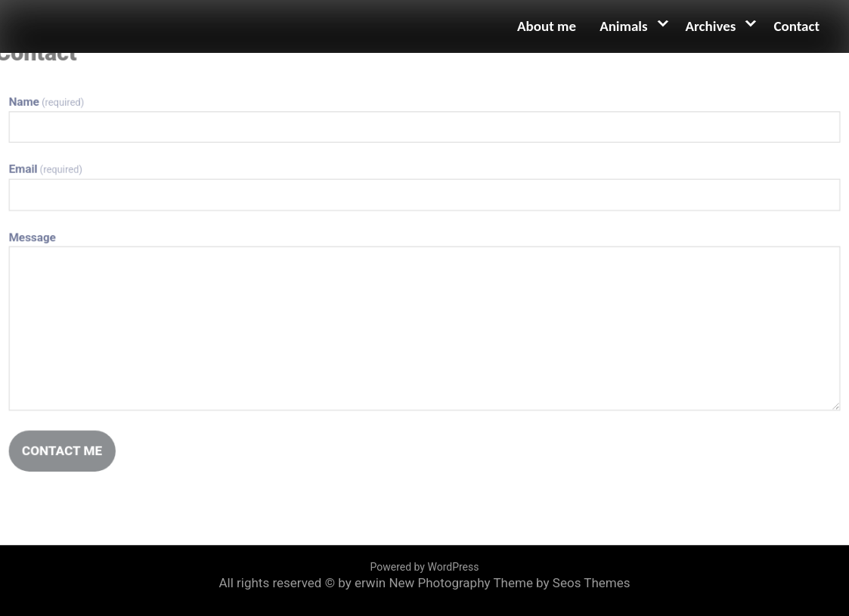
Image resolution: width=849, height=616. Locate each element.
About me (547, 26)
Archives (711, 26)
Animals (623, 26)
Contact (796, 26)
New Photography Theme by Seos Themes (509, 583)
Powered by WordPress (425, 567)
